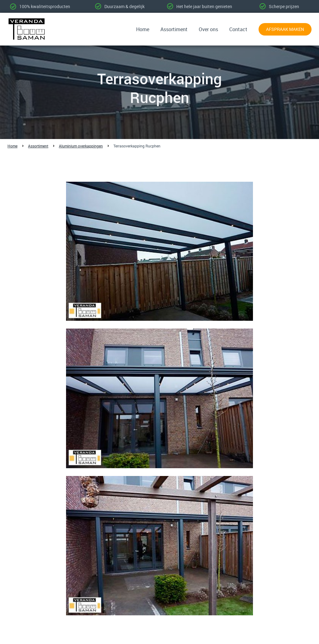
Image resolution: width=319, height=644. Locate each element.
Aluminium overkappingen (81, 146)
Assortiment (174, 29)
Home (143, 29)
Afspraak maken (285, 29)
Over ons (208, 29)
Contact (238, 29)
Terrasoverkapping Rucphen (137, 146)
